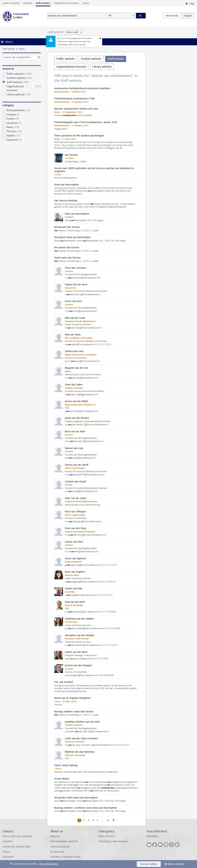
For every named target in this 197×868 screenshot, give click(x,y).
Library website (22, 94)
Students (28, 3)
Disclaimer (8, 857)
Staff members (43, 3)
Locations (22, 123)
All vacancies (57, 852)
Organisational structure (66, 3)
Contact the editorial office (17, 847)
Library (86, 3)
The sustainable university (64, 841)
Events (22, 119)
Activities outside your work (65, 857)
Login (192, 4)
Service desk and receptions (17, 836)
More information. (49, 864)
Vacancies (22, 140)
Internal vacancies (60, 847)
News (22, 127)
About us (55, 836)
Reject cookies (176, 864)
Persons (22, 131)
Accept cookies (149, 864)
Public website (22, 74)
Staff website (8, 49)
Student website (22, 78)
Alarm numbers (107, 836)
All (110, 16)
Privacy (6, 852)
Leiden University (11, 3)
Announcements (22, 110)
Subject (22, 136)
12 (109, 820)
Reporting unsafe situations (113, 841)
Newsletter (152, 836)
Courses (22, 114)
